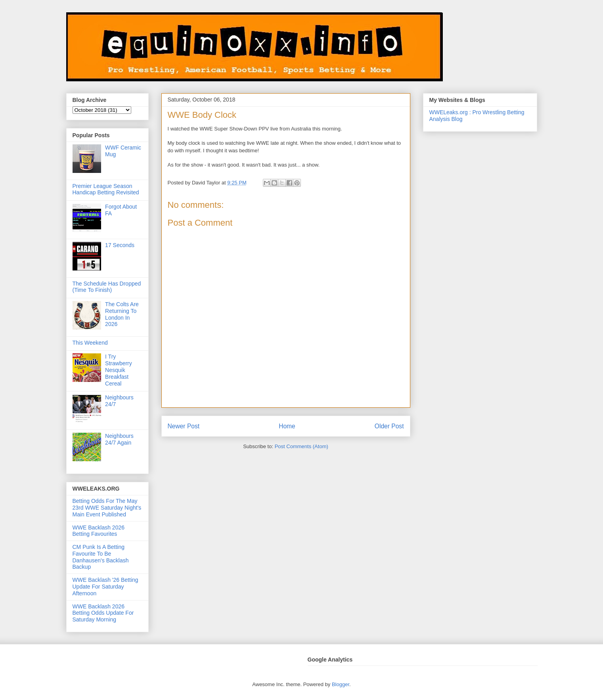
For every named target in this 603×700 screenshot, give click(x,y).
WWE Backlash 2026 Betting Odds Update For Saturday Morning (103, 613)
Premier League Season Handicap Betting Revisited (106, 189)
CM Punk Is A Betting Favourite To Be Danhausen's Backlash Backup (101, 557)
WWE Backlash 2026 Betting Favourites (99, 531)
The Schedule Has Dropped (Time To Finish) (107, 287)
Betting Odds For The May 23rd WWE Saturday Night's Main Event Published (107, 508)
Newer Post (184, 426)
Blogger (341, 684)
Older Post (389, 426)
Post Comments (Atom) (301, 446)
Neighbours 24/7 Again (119, 439)
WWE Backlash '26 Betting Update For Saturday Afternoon (105, 587)
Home (287, 426)
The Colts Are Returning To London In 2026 (122, 314)
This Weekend (90, 343)
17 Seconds (120, 245)
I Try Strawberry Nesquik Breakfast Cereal (119, 370)
